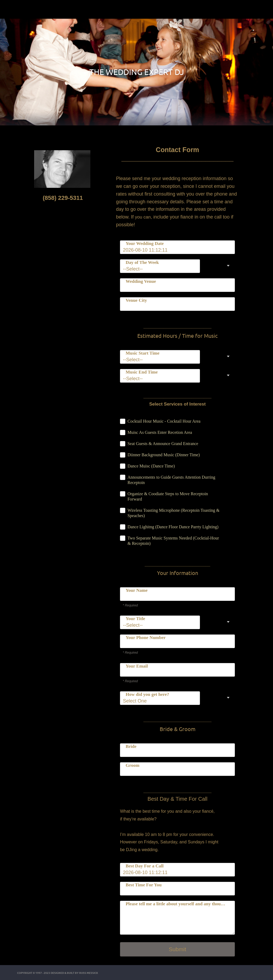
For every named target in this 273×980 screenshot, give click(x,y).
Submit (177, 949)
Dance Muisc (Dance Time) (151, 466)
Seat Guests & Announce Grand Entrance (163, 444)
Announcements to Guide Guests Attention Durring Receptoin (171, 480)
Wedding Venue (141, 281)
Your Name (136, 590)
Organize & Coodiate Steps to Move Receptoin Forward (168, 496)
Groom (133, 765)
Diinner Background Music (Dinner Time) (164, 455)
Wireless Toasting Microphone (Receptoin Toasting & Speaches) (173, 513)
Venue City (136, 300)
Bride (131, 746)
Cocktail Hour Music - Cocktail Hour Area (164, 421)
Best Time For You (144, 885)
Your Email (137, 666)
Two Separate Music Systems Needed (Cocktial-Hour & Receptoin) (173, 541)
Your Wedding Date (145, 243)
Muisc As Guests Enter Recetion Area (160, 432)
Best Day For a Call (144, 866)
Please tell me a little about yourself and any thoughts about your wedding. (177, 904)
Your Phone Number (146, 638)
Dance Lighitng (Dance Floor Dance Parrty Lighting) (173, 527)
